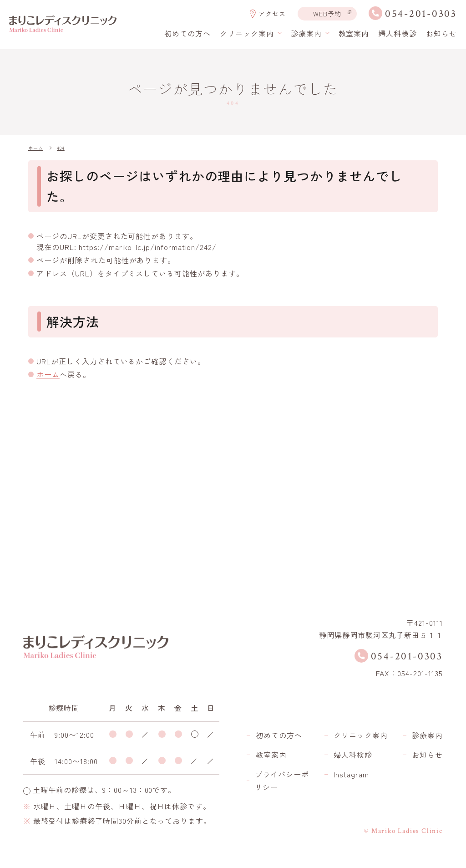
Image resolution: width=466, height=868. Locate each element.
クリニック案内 (361, 735)
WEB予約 (327, 14)
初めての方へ (187, 33)
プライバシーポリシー (282, 781)
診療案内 (427, 735)
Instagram (351, 774)
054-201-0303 (421, 14)
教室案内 (354, 33)
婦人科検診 (398, 33)
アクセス (272, 14)
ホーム (48, 374)
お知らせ (441, 33)
